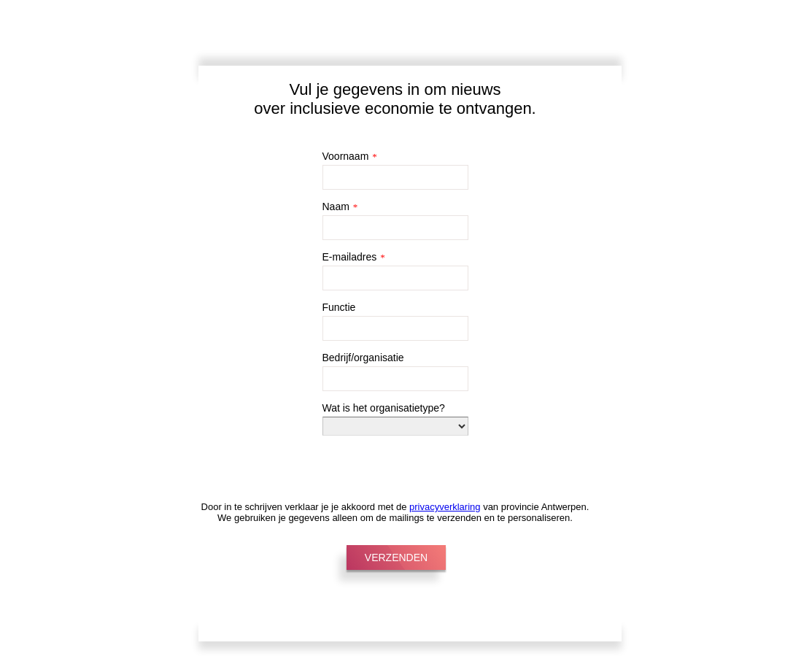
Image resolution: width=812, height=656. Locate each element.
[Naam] (395, 228)
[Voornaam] (395, 177)
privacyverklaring (445, 507)
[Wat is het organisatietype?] (395, 426)
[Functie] (395, 328)
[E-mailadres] (395, 278)
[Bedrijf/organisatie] (395, 379)
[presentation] (380, 459)
